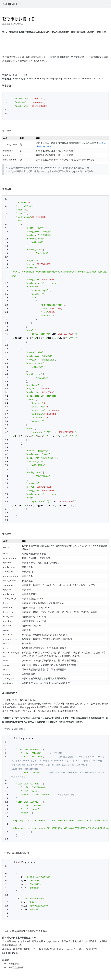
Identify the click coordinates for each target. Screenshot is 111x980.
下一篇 (106, 964)
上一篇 (5, 964)
